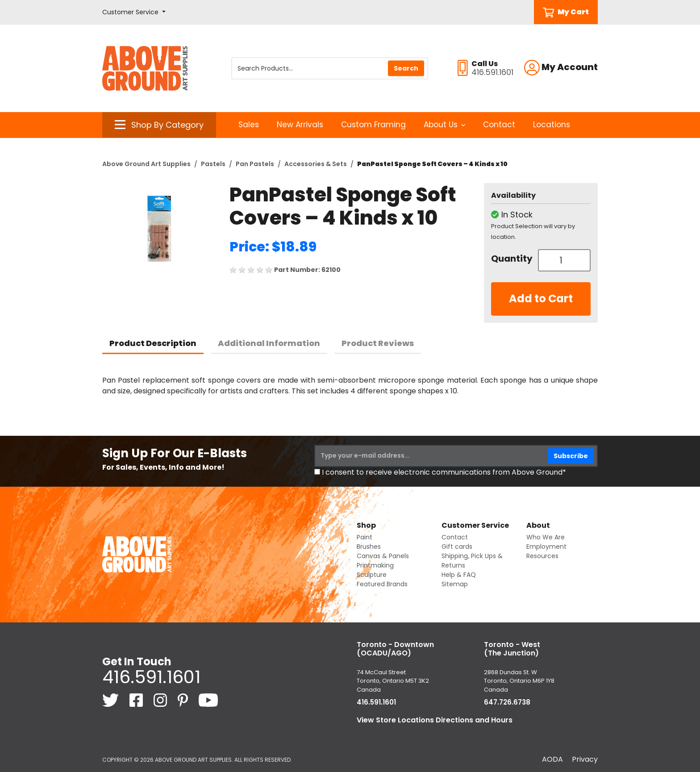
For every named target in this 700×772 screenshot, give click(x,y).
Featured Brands (382, 584)
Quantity (511, 259)
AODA (552, 759)
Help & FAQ (459, 575)
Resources (542, 556)
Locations (552, 125)
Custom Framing (373, 125)
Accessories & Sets (316, 164)
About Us (444, 125)
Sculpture (372, 575)
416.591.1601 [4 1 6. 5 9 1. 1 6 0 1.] (151, 677)
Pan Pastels (255, 164)
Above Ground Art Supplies (146, 164)
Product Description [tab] (153, 343)
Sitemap (455, 584)
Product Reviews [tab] (378, 343)
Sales (249, 125)
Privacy (585, 759)
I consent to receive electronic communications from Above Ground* (444, 472)
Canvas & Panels (383, 556)
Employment (546, 547)
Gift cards (457, 547)
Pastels (213, 164)
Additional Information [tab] (269, 343)
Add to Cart (541, 298)
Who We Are (546, 537)
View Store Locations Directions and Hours (435, 720)
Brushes (369, 547)
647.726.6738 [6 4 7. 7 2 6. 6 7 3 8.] (507, 702)
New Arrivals (300, 125)
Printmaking (375, 565)
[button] (134, 12)
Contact (499, 125)
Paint (365, 537)
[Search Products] (330, 68)
